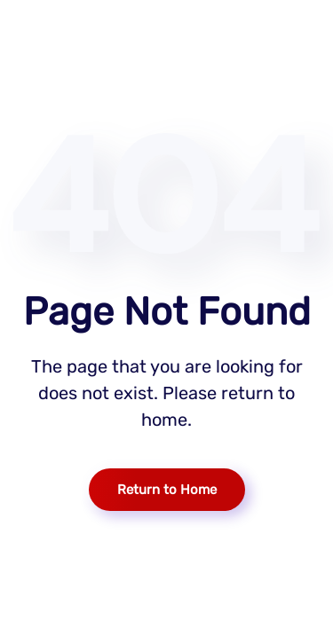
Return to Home (167, 490)
